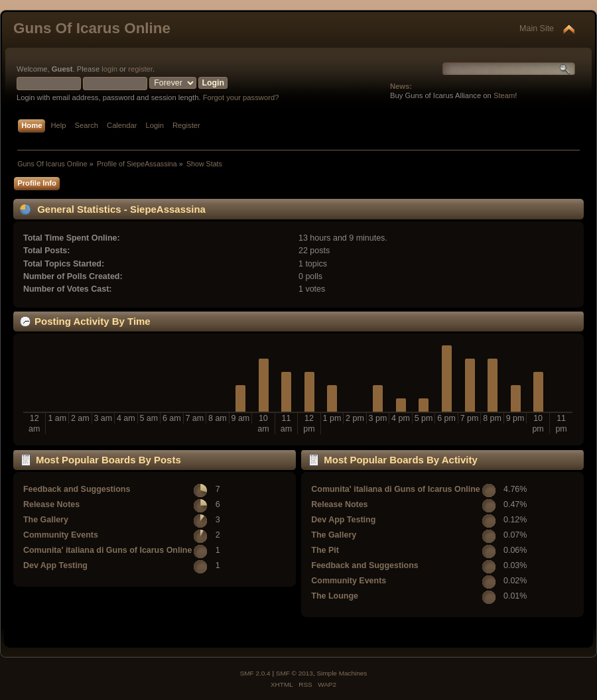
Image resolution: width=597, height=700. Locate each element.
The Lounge (335, 596)
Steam (504, 95)
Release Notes (51, 504)
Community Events (61, 535)
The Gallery (46, 520)
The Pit (325, 550)
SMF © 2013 (295, 673)
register (140, 69)
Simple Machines (342, 673)
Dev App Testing (55, 565)
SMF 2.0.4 (255, 673)
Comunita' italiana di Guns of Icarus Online (107, 550)
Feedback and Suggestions (77, 489)
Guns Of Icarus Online (92, 28)
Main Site (537, 29)
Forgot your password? (241, 97)
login (109, 69)
